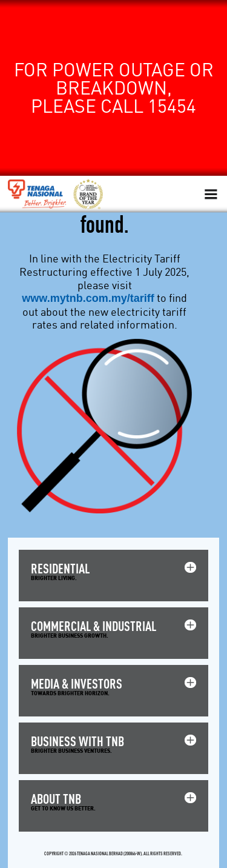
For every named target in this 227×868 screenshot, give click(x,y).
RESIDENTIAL (60, 568)
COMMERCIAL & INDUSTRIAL (94, 626)
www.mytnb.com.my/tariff (88, 298)
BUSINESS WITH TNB (77, 741)
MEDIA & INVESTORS (77, 683)
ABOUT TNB (56, 799)
